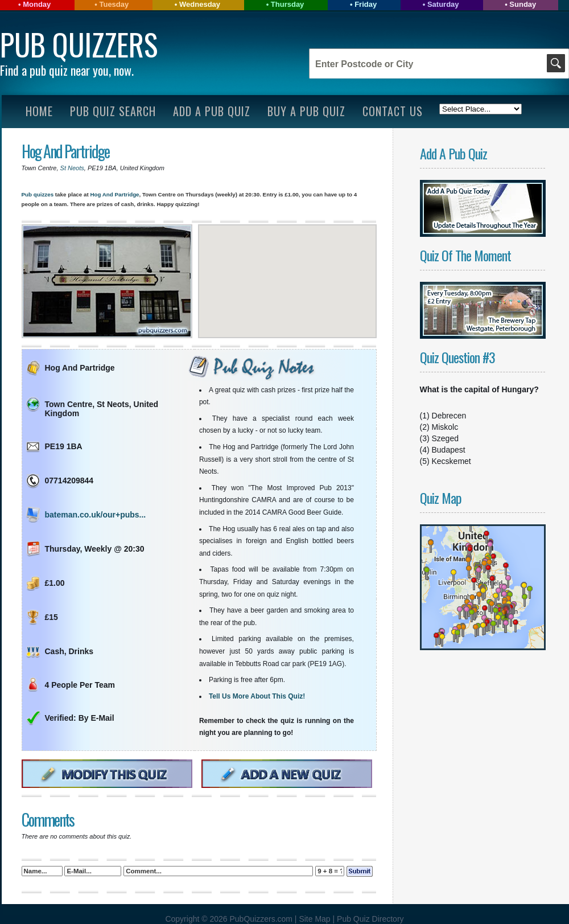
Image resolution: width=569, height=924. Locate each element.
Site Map (316, 919)
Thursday (288, 4)
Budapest (449, 450)
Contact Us (393, 111)
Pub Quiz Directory (370, 919)
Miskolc (445, 427)
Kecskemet (452, 461)
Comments (48, 820)
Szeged (445, 438)
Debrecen (449, 416)
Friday (366, 4)
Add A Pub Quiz (212, 111)
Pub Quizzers (79, 44)
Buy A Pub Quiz (306, 111)
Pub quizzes (38, 194)
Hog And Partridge (65, 151)
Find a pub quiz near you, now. (67, 70)
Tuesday (114, 4)
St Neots (72, 168)
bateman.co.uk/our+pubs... (96, 515)
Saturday (443, 4)
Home (39, 111)
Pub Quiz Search (113, 111)
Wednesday (200, 4)
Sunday (523, 4)
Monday (37, 4)
